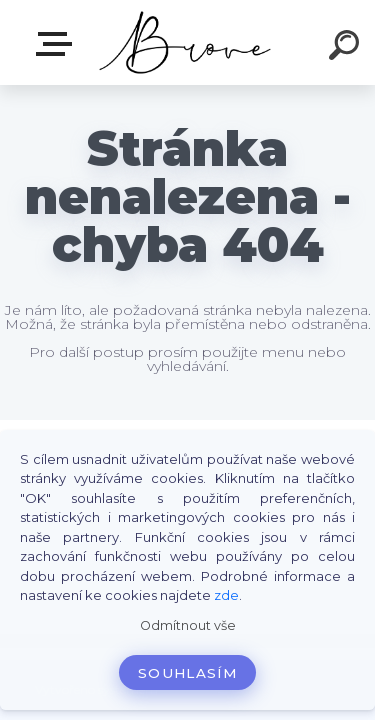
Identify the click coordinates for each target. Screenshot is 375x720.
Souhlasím (187, 673)
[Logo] (185, 42)
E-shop (58, 44)
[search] (347, 48)
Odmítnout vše (188, 625)
